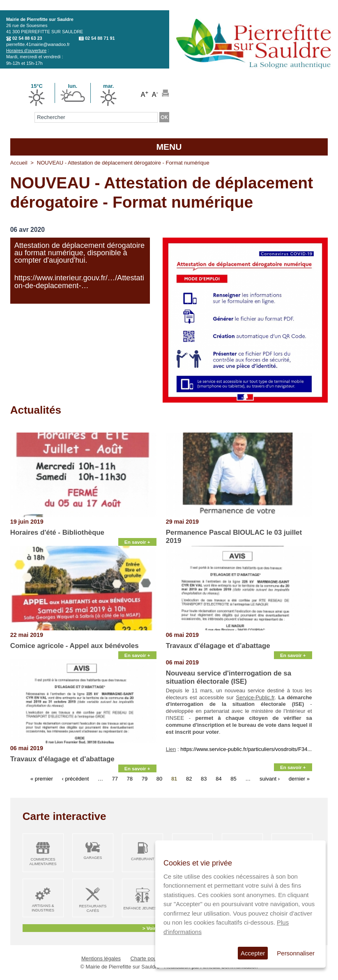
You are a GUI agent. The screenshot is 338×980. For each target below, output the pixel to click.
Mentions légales (101, 958)
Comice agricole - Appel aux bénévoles (75, 646)
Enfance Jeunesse (143, 908)
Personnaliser (296, 953)
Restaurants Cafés (93, 908)
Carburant (143, 859)
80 (159, 778)
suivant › (270, 778)
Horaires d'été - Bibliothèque (57, 532)
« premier (42, 778)
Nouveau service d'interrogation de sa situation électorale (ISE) (229, 677)
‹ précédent (75, 778)
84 (218, 778)
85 (233, 778)
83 (204, 778)
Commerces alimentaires (43, 862)
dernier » (299, 778)
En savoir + (137, 542)
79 (145, 778)
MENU (169, 147)
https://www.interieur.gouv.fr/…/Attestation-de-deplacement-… (79, 282)
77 (115, 778)
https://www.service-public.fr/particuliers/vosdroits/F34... (246, 749)
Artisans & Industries (43, 908)
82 (189, 778)
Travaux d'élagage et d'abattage (218, 646)
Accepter (253, 953)
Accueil (19, 163)
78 (130, 778)
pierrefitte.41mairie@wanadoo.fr (38, 44)
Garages (93, 858)
